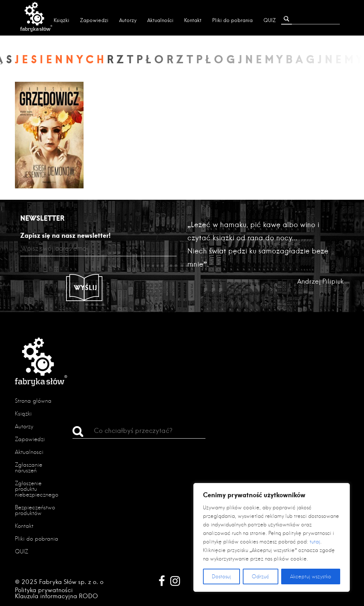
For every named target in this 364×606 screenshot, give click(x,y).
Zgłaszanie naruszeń (29, 468)
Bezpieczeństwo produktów (35, 510)
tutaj (315, 542)
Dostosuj (221, 576)
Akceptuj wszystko (311, 576)
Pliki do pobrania (232, 20)
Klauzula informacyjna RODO (57, 596)
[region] (272, 537)
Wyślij (86, 288)
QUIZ (270, 20)
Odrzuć (260, 576)
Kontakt (193, 20)
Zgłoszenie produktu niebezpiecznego (37, 489)
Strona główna (33, 401)
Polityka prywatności (44, 590)
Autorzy (128, 20)
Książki (61, 20)
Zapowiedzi (94, 20)
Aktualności (160, 20)
